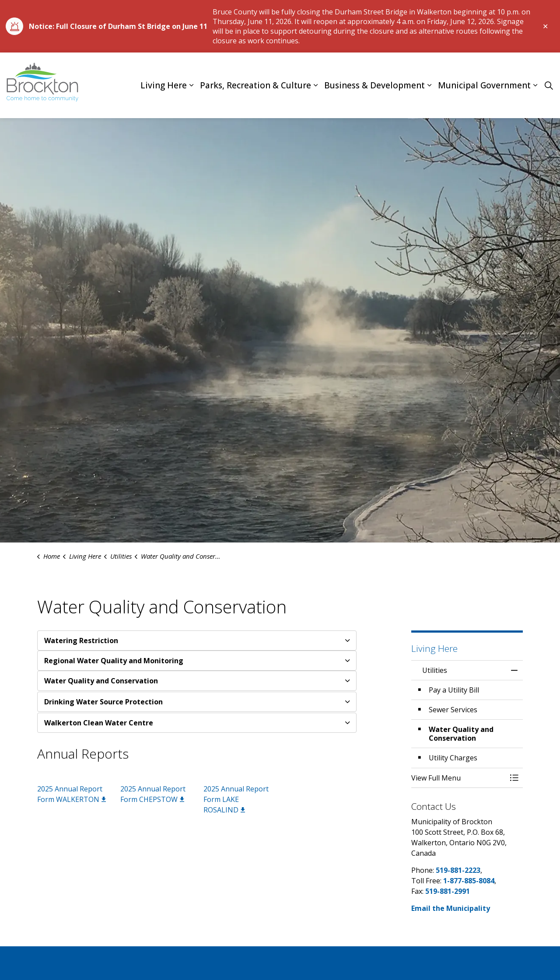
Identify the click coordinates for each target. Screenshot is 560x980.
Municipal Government (484, 85)
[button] (458, 778)
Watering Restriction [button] (81, 640)
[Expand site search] (549, 85)
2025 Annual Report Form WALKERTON (72, 794)
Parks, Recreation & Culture (255, 85)
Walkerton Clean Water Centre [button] (99, 723)
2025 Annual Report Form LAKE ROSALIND (236, 799)
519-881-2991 (448, 891)
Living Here (164, 85)
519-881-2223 (458, 870)
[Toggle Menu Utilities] (514, 778)
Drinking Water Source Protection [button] (103, 702)
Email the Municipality (451, 908)
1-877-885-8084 (469, 881)
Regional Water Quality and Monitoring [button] (114, 661)
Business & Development (374, 85)
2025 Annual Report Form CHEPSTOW (153, 794)
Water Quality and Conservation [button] (101, 681)
